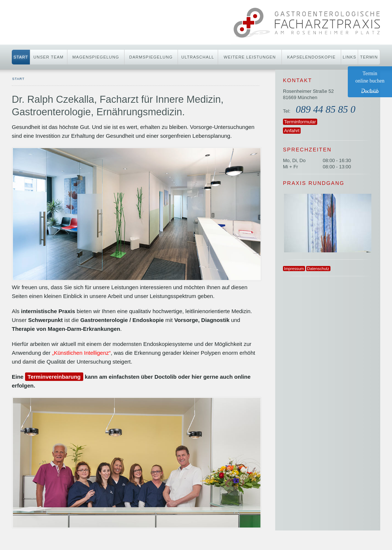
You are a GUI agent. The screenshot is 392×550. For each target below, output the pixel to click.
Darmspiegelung (151, 57)
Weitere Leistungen (250, 57)
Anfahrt (292, 131)
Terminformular (300, 122)
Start (21, 57)
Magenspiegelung (96, 57)
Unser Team (49, 57)
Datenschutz (318, 269)
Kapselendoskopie (311, 57)
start (18, 79)
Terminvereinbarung (54, 377)
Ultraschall (198, 57)
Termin (369, 57)
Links (349, 57)
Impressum (294, 269)
